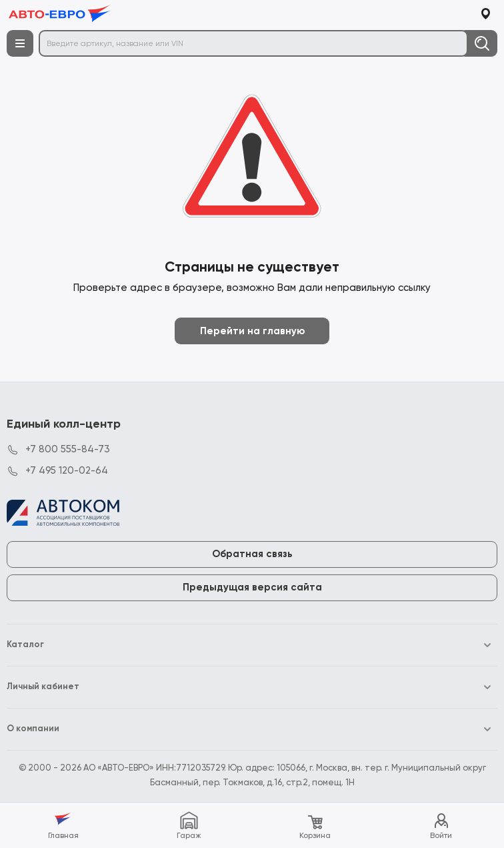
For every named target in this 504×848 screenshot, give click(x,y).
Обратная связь (252, 554)
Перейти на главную (252, 331)
